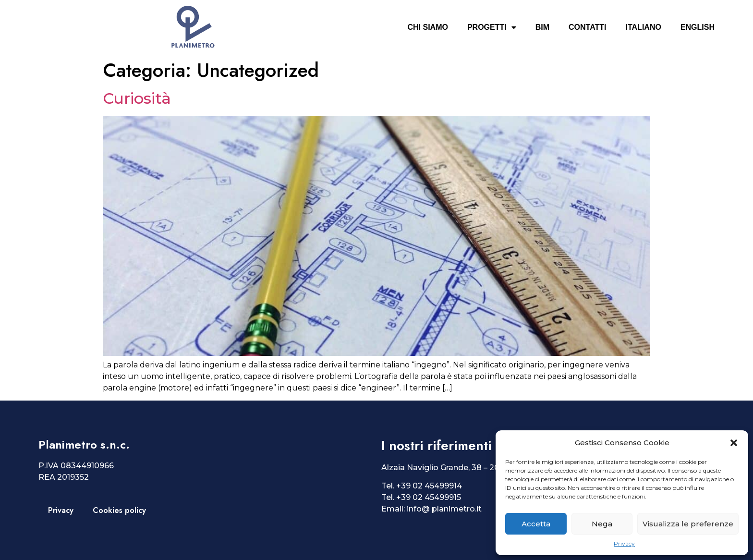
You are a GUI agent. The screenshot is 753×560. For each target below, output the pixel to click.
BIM (542, 27)
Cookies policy (119, 510)
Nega (602, 524)
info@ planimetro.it (444, 509)
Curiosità (137, 98)
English (698, 27)
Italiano (644, 27)
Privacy (624, 543)
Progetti (492, 27)
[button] (734, 443)
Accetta (536, 524)
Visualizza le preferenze (688, 524)
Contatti (588, 27)
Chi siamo (427, 27)
